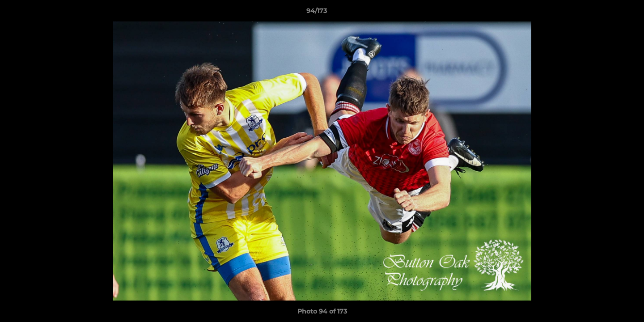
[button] (606, 13)
